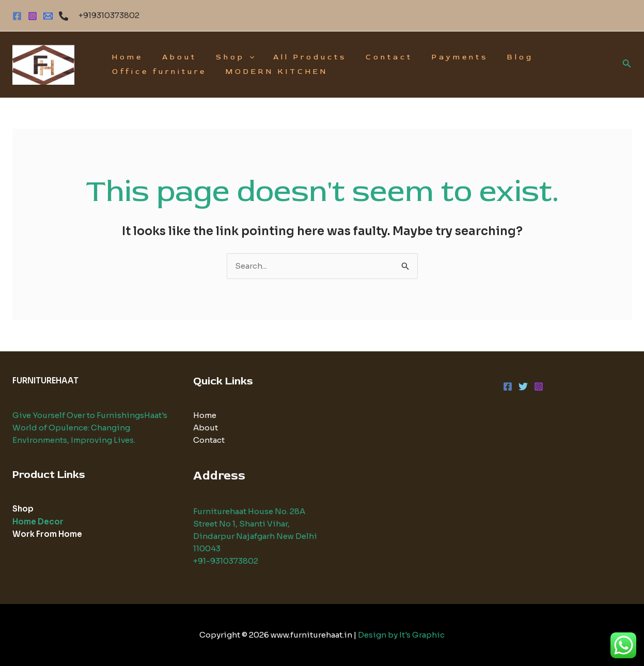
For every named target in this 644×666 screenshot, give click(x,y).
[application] (238, 57)
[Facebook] (17, 16)
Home (125, 57)
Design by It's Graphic (401, 635)
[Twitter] (523, 386)
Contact (368, 57)
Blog (490, 57)
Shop (224, 57)
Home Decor (38, 521)
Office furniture (157, 72)
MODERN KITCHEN (270, 72)
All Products (294, 57)
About (173, 57)
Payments (435, 57)
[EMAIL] (48, 16)
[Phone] (64, 16)
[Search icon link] (627, 65)
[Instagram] (33, 16)
